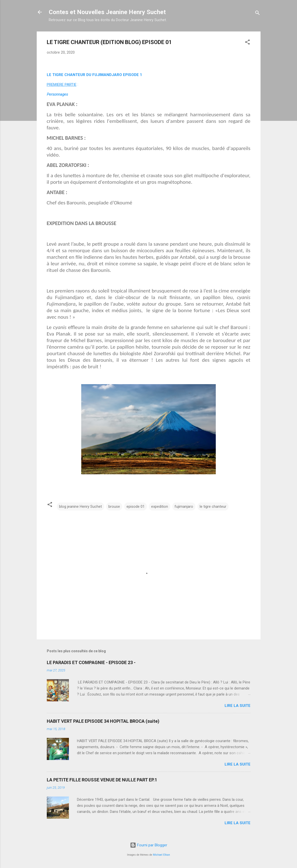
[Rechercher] (258, 14)
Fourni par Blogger (149, 845)
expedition (160, 507)
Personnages (57, 94)
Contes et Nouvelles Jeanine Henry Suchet (107, 12)
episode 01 (136, 507)
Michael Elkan (161, 855)
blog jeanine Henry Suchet (80, 507)
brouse (114, 507)
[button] (247, 43)
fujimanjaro (184, 507)
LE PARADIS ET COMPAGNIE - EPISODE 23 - (91, 662)
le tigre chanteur (213, 507)
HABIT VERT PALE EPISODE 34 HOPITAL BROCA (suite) (103, 721)
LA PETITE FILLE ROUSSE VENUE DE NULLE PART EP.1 (102, 780)
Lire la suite (238, 706)
